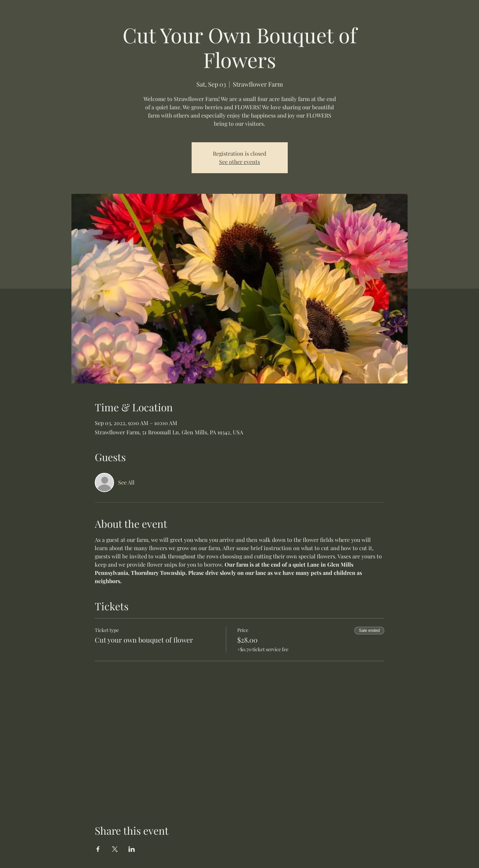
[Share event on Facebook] (98, 849)
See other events (239, 162)
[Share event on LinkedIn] (132, 849)
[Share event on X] (115, 849)
